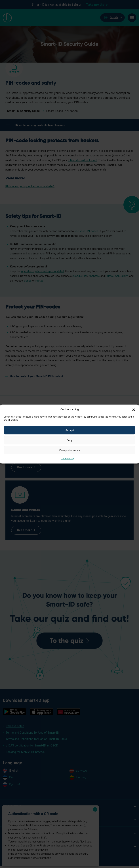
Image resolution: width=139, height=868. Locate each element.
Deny (69, 440)
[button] (134, 409)
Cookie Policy (68, 459)
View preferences (69, 450)
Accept (70, 430)
